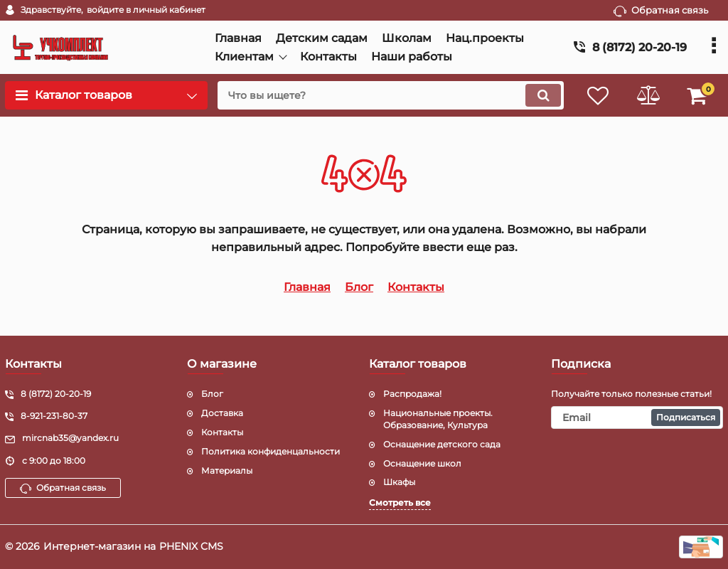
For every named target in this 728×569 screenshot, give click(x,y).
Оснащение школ (422, 463)
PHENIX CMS (191, 546)
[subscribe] (637, 418)
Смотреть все (400, 502)
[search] (391, 95)
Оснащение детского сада (442, 444)
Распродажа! (412, 394)
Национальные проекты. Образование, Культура (438, 419)
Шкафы (399, 482)
